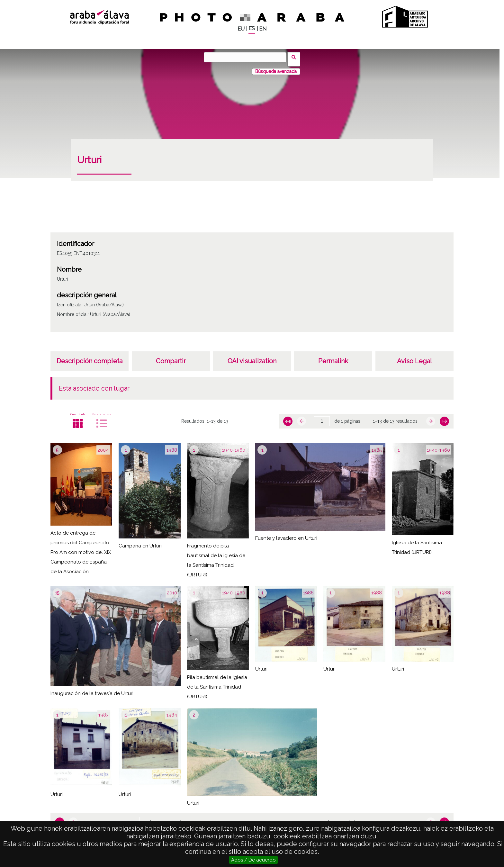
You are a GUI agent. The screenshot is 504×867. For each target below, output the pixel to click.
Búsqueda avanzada (276, 67)
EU (241, 29)
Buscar (296, 57)
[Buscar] (247, 57)
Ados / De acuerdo (253, 860)
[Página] (322, 417)
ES (252, 28)
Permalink (333, 357)
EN (263, 29)
